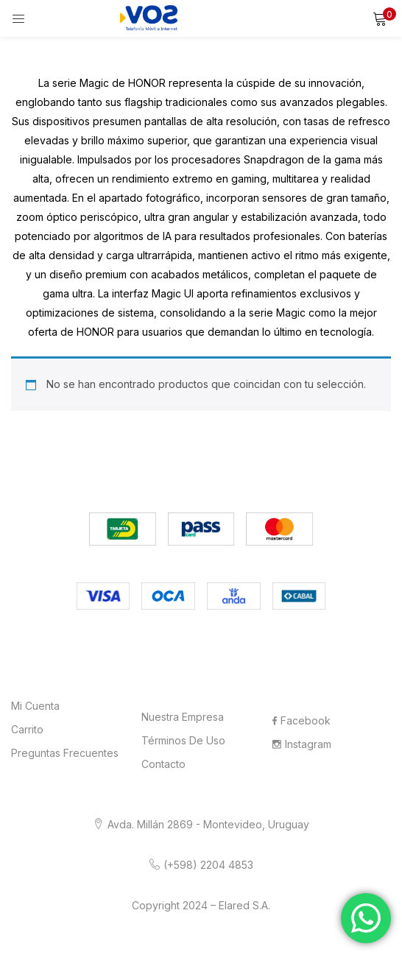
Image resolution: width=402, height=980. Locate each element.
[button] (380, 18)
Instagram (302, 744)
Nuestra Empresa (183, 717)
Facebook (301, 720)
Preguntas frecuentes (65, 753)
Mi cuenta (35, 706)
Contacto (163, 764)
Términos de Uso (183, 740)
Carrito (27, 729)
